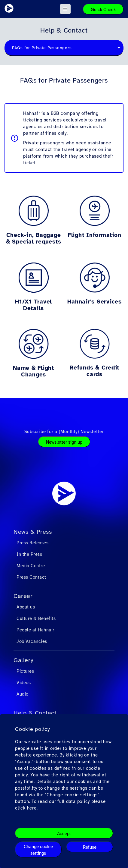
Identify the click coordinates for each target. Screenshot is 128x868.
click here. (26, 808)
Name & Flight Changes (34, 371)
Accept (64, 834)
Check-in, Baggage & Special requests (34, 238)
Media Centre (31, 566)
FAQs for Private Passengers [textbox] (42, 48)
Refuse (90, 847)
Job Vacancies (32, 641)
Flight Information (95, 235)
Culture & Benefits (36, 618)
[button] (65, 9)
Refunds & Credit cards (94, 371)
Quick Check (103, 10)
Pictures (25, 671)
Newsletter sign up (64, 442)
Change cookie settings (38, 850)
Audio (23, 694)
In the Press (29, 554)
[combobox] (64, 48)
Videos (24, 683)
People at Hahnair (35, 630)
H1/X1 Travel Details (34, 305)
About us (26, 607)
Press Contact (31, 577)
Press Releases (32, 543)
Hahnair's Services (94, 302)
